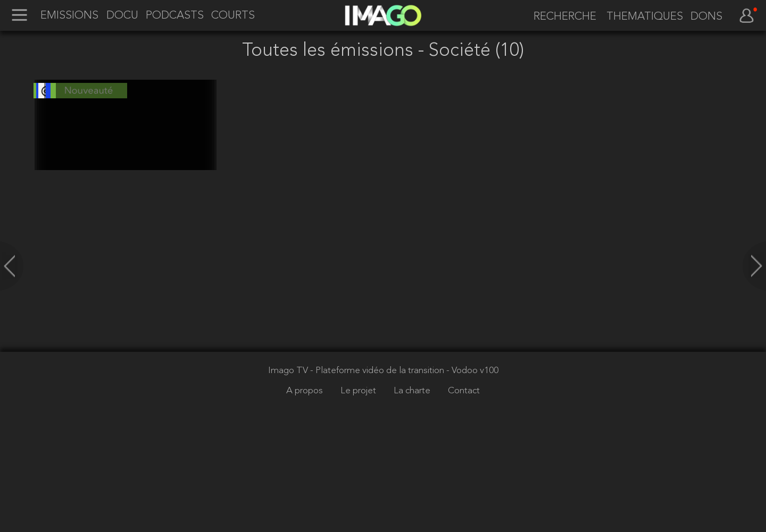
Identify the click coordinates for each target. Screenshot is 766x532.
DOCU (122, 16)
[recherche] (561, 17)
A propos (306, 481)
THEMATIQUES (645, 17)
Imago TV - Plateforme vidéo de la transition (357, 461)
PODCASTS (175, 16)
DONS (706, 17)
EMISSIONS (69, 16)
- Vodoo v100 (472, 461)
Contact (464, 481)
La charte (413, 481)
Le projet (359, 481)
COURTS (233, 16)
